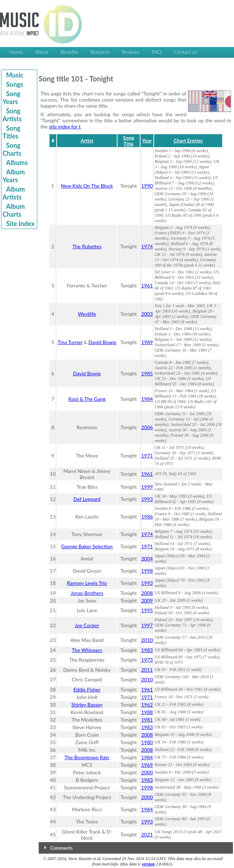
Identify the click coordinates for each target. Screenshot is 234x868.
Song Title (128, 141)
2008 (147, 593)
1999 (147, 487)
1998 (147, 571)
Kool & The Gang (87, 399)
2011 (147, 670)
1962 (147, 705)
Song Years (11, 98)
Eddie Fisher (87, 689)
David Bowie (102, 342)
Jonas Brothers (87, 593)
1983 (147, 650)
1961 (147, 285)
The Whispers (87, 650)
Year (147, 140)
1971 (147, 456)
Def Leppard (87, 499)
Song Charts (12, 149)
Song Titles (11, 132)
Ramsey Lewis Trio (87, 583)
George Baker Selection (87, 546)
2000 (147, 772)
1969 (147, 765)
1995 (147, 610)
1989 (147, 342)
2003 (147, 314)
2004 (147, 559)
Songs (15, 84)
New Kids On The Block (87, 186)
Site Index (20, 224)
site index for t (65, 126)
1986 (147, 517)
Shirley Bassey (87, 705)
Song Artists (12, 115)
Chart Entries (188, 140)
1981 (147, 720)
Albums (17, 163)
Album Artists (14, 193)
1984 (147, 399)
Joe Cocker (87, 625)
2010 (147, 640)
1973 (147, 660)
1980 (147, 742)
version (148, 864)
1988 (147, 712)
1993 (147, 499)
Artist (87, 140)
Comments (61, 848)
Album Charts (14, 210)
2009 (147, 600)
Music (15, 75)
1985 (147, 373)
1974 (147, 246)
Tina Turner (70, 342)
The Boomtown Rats (87, 757)
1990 (147, 186)
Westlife (87, 314)
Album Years (14, 176)
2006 (147, 427)
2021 (147, 834)
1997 (147, 625)
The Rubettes (87, 246)
